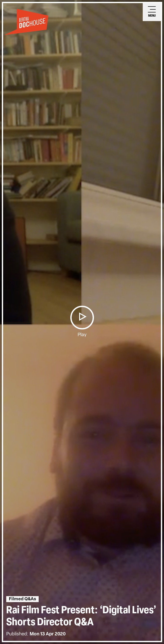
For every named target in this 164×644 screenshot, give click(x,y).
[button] (82, 318)
